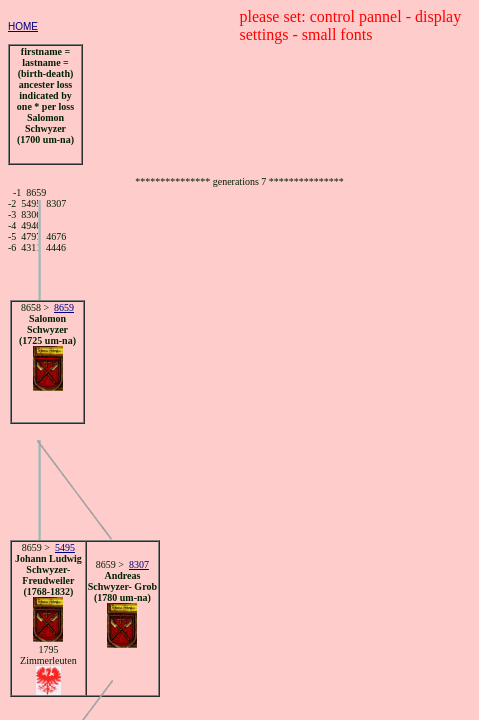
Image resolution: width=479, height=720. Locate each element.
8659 (64, 307)
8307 (139, 564)
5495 (65, 547)
